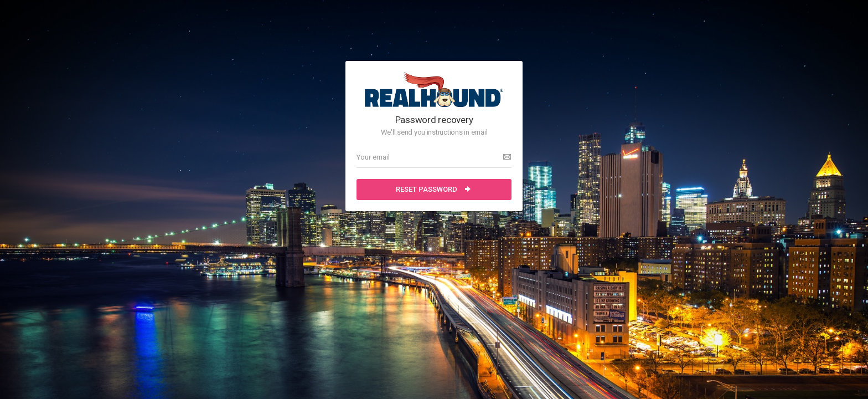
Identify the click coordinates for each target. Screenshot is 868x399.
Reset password (434, 189)
